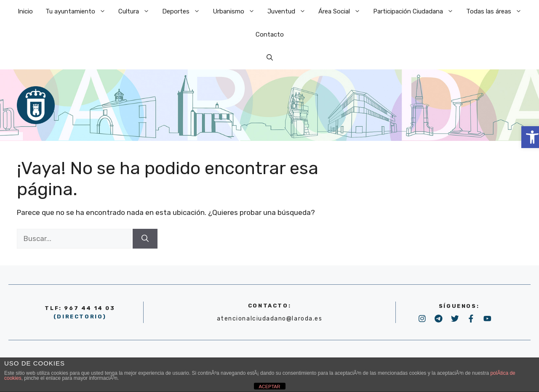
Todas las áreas (497, 12)
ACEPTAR (269, 387)
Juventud (290, 12)
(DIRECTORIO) (80, 317)
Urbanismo (237, 12)
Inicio (25, 11)
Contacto (270, 34)
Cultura (137, 12)
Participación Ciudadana (416, 12)
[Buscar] (145, 239)
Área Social (343, 12)
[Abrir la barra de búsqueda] (270, 58)
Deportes (184, 12)
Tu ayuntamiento (79, 12)
